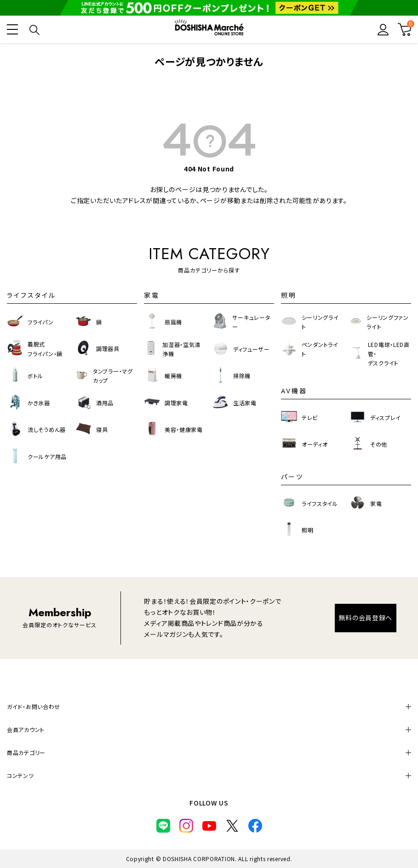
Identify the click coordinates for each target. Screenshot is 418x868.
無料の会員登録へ (365, 618)
